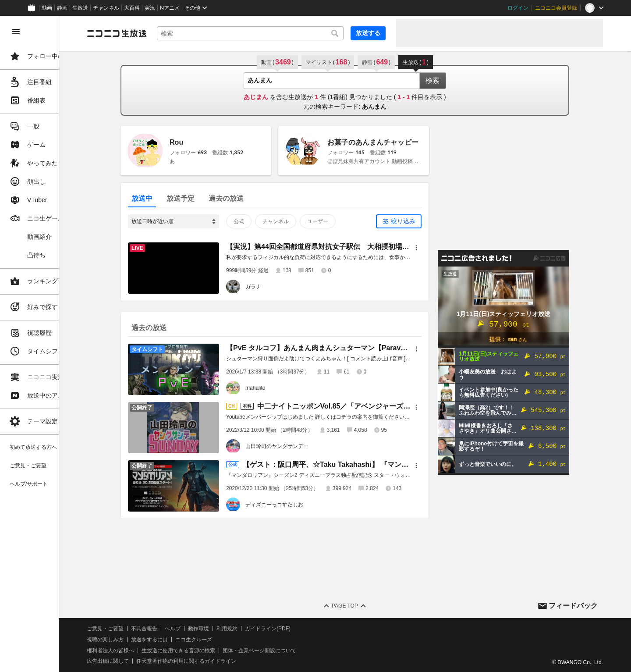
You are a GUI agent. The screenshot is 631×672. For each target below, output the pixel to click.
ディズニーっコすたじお (294, 505)
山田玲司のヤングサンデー (297, 446)
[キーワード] (270, 33)
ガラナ (273, 287)
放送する (368, 33)
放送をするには (189, 640)
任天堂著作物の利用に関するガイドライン (226, 661)
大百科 (132, 8)
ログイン (518, 8)
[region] (49, 344)
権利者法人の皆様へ (150, 651)
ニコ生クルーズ (233, 640)
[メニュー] (436, 248)
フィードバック (573, 606)
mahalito (275, 388)
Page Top (365, 606)
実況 (150, 8)
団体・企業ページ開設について (299, 651)
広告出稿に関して (147, 661)
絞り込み (423, 221)
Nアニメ (170, 8)
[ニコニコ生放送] (156, 33)
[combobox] (270, 33)
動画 (47, 8)
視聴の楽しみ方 (145, 640)
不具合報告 (184, 629)
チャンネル (106, 8)
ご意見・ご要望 (145, 629)
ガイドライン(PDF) (307, 629)
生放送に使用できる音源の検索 (218, 651)
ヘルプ (212, 629)
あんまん (394, 107)
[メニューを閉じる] (16, 32)
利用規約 (266, 629)
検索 (452, 80)
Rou (196, 142)
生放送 (80, 8)
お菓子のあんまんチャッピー (393, 142)
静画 (62, 8)
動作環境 (238, 629)
